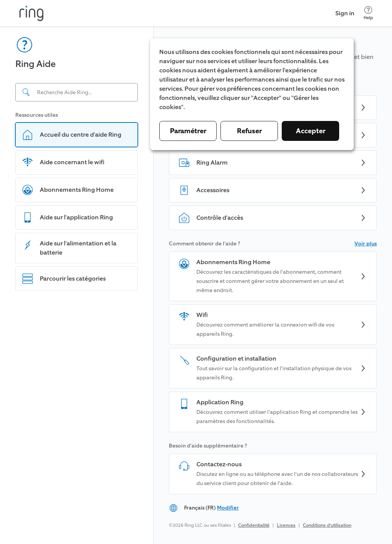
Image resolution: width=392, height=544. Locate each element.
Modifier (228, 508)
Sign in (345, 13)
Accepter (311, 131)
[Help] (368, 13)
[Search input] (77, 92)
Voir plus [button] (366, 244)
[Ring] (31, 13)
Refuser (249, 131)
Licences (286, 525)
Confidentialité (254, 525)
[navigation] (77, 285)
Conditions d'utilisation (327, 525)
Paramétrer (188, 131)
